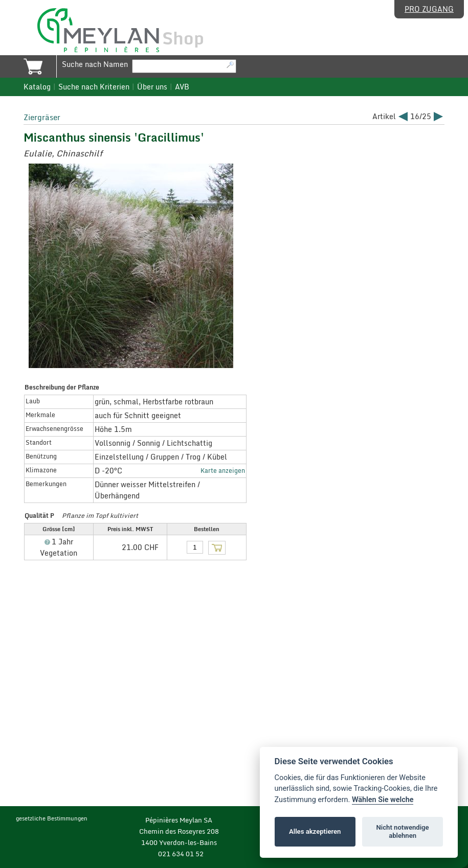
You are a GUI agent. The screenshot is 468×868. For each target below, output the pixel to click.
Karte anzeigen (223, 470)
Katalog (37, 87)
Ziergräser (42, 117)
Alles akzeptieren (315, 831)
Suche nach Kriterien (94, 87)
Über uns (152, 87)
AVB (182, 87)
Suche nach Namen (95, 64)
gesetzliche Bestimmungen (52, 818)
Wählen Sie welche (383, 800)
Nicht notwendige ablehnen (403, 831)
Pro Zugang (429, 9)
